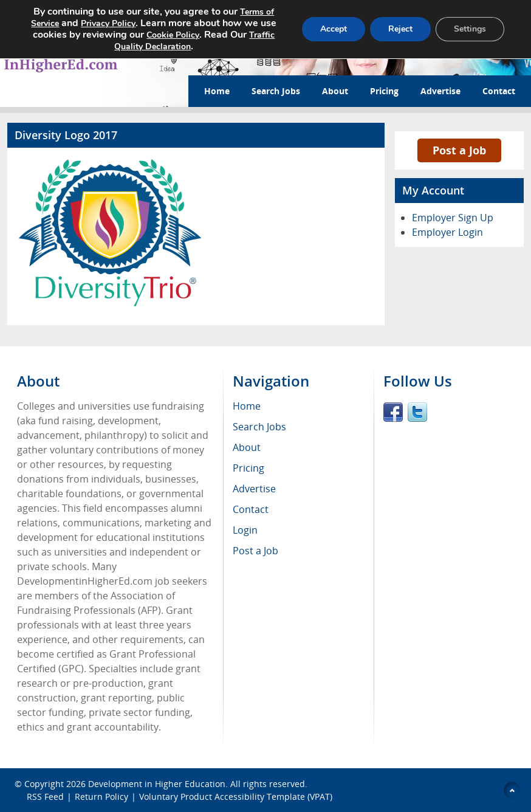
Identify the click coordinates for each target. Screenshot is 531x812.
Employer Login (447, 232)
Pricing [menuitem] (248, 468)
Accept (330, 28)
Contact (499, 91)
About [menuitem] (247, 447)
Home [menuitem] (247, 406)
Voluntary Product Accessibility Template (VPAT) (236, 797)
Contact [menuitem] (251, 509)
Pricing (384, 91)
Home (217, 91)
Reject (399, 28)
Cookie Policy (196, 33)
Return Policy (101, 797)
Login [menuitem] (245, 530)
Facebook (393, 412)
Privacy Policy (116, 22)
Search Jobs (276, 91)
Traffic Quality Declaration (151, 44)
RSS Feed (45, 797)
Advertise (440, 91)
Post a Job (459, 150)
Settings (469, 28)
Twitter (417, 412)
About (335, 91)
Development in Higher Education (157, 784)
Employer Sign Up (453, 218)
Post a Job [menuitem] (255, 551)
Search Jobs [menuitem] (259, 427)
